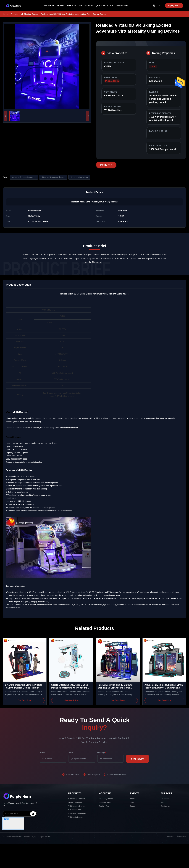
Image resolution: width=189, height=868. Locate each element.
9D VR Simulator (75, 802)
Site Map (170, 837)
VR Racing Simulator (77, 799)
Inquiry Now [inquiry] (174, 6)
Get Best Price (25, 700)
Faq (162, 802)
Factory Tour (86, 6)
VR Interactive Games (77, 813)
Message (102, 753)
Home (5, 14)
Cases (133, 806)
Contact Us (122, 6)
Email (71, 753)
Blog (132, 802)
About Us (71, 6)
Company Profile (106, 799)
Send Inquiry (137, 759)
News (132, 799)
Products (49, 6)
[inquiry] (33, 814)
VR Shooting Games (29, 14)
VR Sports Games (76, 817)
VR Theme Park (75, 810)
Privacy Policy (181, 837)
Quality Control (105, 6)
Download (165, 799)
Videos (61, 6)
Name (42, 753)
